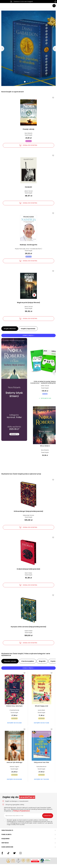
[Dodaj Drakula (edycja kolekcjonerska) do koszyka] (28, 585)
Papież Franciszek (20, 249)
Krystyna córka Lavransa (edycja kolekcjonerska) (28, 627)
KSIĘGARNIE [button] (5, 839)
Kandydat (29, 187)
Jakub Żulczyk (29, 191)
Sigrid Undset (28, 631)
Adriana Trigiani (14, 767)
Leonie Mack (41, 710)
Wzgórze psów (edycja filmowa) (29, 303)
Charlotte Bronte (14, 710)
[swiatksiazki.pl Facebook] (2, 855)
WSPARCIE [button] (5, 843)
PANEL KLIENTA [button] (7, 834)
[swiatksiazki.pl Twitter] (14, 855)
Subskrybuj (48, 816)
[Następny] (54, 373)
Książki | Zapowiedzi (28, 329)
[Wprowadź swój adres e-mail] (28, 816)
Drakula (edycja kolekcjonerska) (28, 569)
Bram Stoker (28, 573)
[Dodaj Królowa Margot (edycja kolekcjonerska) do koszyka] (28, 527)
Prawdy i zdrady (28, 129)
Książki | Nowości (10, 329)
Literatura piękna (28, 661)
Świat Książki (29, 135)
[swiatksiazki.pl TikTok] (8, 855)
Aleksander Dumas (28, 515)
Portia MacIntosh (41, 767)
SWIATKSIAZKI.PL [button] (7, 830)
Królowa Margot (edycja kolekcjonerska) (29, 511)
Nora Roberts (28, 133)
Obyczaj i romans (10, 661)
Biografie (42, 661)
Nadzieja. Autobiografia (29, 245)
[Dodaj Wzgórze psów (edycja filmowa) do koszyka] (28, 319)
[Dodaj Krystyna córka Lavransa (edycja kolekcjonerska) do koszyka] (28, 643)
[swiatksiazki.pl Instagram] (21, 855)
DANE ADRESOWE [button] (7, 847)
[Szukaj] (54, 6)
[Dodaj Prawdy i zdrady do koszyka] (28, 145)
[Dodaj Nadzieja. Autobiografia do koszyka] (28, 261)
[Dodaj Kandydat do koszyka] (28, 203)
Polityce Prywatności (21, 811)
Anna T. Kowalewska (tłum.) (34, 249)
